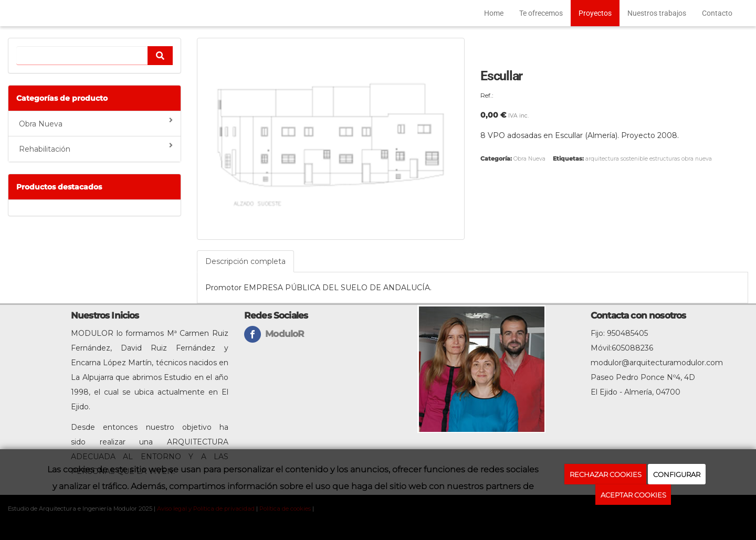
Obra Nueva (96, 123)
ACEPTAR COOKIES (633, 495)
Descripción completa (245, 261)
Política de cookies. (633, 518)
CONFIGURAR (677, 474)
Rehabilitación (96, 148)
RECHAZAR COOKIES (606, 474)
